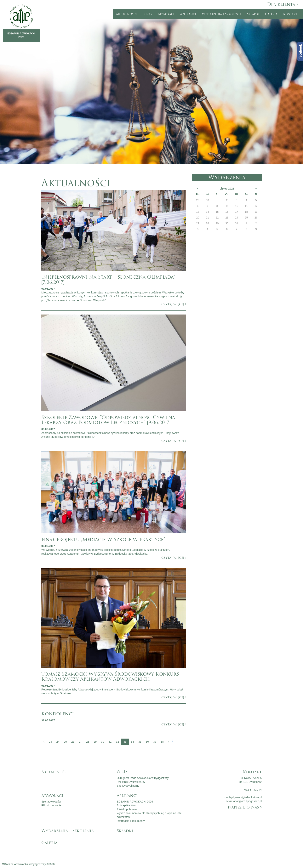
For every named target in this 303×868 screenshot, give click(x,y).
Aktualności (126, 14)
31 (110, 742)
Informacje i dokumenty (131, 821)
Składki (253, 14)
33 (125, 742)
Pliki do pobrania (51, 805)
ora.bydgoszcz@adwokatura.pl (243, 797)
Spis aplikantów (126, 805)
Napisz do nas (245, 807)
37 (155, 742)
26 (73, 742)
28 (88, 742)
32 (117, 742)
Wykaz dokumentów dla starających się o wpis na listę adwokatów (149, 815)
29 (95, 742)
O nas (147, 14)
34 (132, 742)
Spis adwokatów (51, 802)
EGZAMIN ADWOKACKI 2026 (135, 802)
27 (80, 742)
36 (147, 742)
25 (65, 742)
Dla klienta (283, 4)
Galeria (271, 14)
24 (58, 742)
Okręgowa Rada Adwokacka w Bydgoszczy (143, 778)
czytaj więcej (174, 304)
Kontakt (290, 14)
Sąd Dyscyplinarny (128, 786)
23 (50, 742)
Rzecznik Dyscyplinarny (131, 782)
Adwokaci (166, 14)
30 (103, 742)
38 (162, 742)
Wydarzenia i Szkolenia (222, 14)
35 (140, 742)
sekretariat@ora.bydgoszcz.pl (244, 801)
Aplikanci (188, 14)
